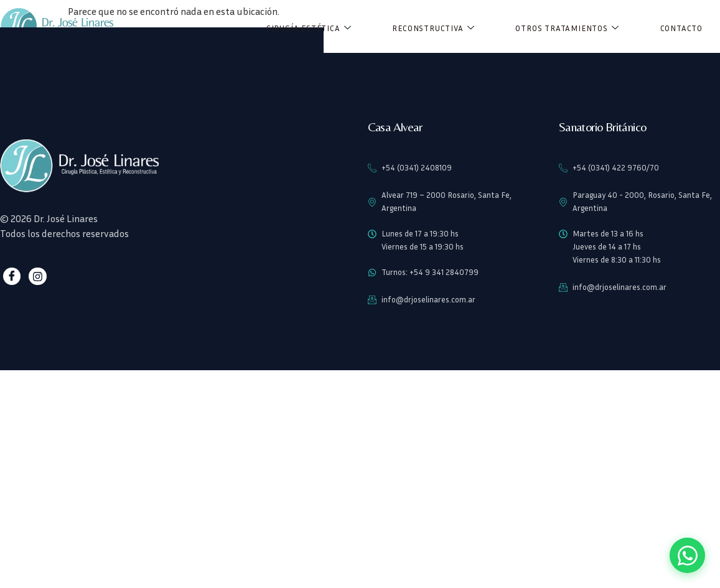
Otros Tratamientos (567, 28)
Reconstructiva (433, 28)
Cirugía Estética (309, 28)
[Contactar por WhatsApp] (686, 554)
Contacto (681, 28)
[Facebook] (12, 277)
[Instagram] (36, 277)
